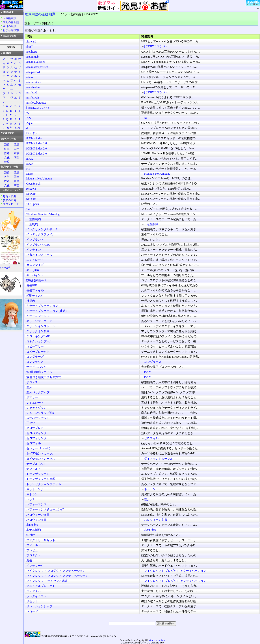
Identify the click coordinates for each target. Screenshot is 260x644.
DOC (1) (31, 133)
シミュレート (35, 403)
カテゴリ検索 (7, 133)
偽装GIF (32, 285)
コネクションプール (39, 341)
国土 (17, 149)
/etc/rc (30, 77)
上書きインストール (39, 255)
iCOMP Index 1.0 (37, 143)
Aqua (30, 123)
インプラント (35, 240)
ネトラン (150, 489)
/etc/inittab (32, 57)
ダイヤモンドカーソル (41, 459)
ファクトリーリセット (41, 540)
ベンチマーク (35, 566)
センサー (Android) (38, 448)
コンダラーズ (35, 357)
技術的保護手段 (36, 280)
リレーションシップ (39, 606)
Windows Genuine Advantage (44, 214)
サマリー (32, 397)
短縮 (7, 162)
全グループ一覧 (8, 139)
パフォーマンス (36, 504)
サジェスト (34, 382)
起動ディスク (35, 296)
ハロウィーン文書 (38, 515)
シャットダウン (36, 408)
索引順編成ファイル (39, 372)
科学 (7, 149)
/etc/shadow (33, 87)
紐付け (31, 535)
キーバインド (35, 275)
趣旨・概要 (9, 196)
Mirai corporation (157, 640)
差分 (29, 387)
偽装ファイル (35, 290)
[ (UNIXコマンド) (155, 46)
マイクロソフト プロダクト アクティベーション (175, 571)
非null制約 (33, 525)
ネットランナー (36, 489)
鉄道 (7, 153)
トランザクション (38, 474)
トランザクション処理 (41, 479)
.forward (31, 41)
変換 (29, 560)
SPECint (31, 199)
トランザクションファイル (44, 484)
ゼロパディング (36, 433)
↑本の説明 (5, 268)
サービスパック (36, 367)
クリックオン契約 (38, 331)
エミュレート (35, 260)
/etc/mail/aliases (36, 62)
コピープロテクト (38, 352)
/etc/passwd (33, 72)
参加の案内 (9, 200)
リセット (32, 601)
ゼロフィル (151, 438)
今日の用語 (9, 26)
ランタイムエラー (38, 596)
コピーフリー (35, 346)
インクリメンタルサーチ (42, 229)
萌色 (17, 158)
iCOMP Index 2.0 (37, 148)
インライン (34, 250)
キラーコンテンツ (38, 316)
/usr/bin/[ (32, 92)
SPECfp (31, 194)
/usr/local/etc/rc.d (36, 103)
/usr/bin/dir (33, 98)
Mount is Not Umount (157, 174)
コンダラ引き (35, 362)
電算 (17, 145)
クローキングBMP (38, 336)
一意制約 (32, 224)
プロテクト (34, 555)
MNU (30, 174)
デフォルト (34, 469)
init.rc (30, 159)
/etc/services (33, 82)
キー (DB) (33, 270)
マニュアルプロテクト (41, 586)
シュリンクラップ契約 (41, 413)
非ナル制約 (34, 530)
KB (28, 169)
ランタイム (34, 591)
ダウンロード (11, 204)
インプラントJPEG (38, 245)
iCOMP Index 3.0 (37, 154)
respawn (31, 189)
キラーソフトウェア (39, 321)
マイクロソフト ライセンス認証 (47, 581)
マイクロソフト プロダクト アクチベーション (56, 571)
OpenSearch (33, 184)
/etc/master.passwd (37, 67)
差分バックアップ (38, 392)
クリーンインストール (41, 326)
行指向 (31, 301)
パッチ (31, 499)
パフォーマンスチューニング (45, 509)
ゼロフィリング (36, 438)
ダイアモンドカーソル (41, 453)
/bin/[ (30, 47)
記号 (18, 128)
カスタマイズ (35, 265)
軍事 (17, 153)
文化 (7, 158)
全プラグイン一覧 (9, 167)
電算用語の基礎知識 (40, 14)
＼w (29, 118)
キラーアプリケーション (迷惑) (46, 311)
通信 (7, 145)
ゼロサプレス (35, 428)
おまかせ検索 (11, 30)
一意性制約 (34, 219)
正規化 (31, 423)
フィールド (34, 545)
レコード (32, 611)
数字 (9, 128)
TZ (28, 209)
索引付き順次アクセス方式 (44, 377)
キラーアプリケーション (42, 306)
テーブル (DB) (35, 464)
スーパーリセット (38, 418)
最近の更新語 (11, 22)
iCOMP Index (34, 138)
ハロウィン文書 (36, 520)
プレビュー (34, 550)
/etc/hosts (32, 52)
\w (28, 113)
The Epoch (33, 204)
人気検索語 (9, 18)
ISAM (30, 164)
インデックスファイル (41, 234)
